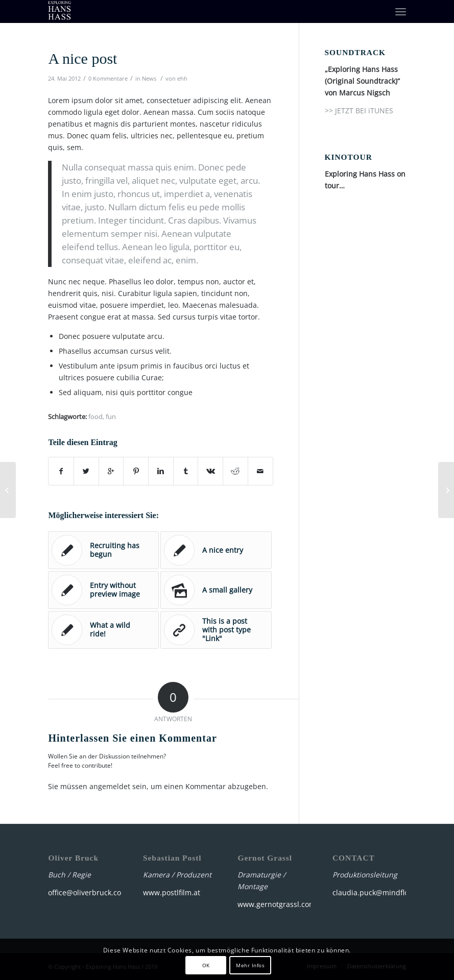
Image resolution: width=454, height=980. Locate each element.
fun (111, 417)
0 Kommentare (108, 78)
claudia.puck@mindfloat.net (380, 892)
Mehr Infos (250, 965)
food (95, 417)
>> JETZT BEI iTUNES (359, 111)
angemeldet (110, 786)
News (149, 78)
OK (206, 965)
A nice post (82, 58)
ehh (182, 78)
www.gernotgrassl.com (277, 904)
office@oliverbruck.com (88, 892)
